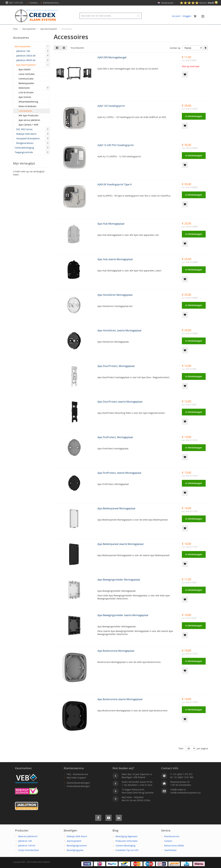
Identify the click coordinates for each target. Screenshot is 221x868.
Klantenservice (172, 843)
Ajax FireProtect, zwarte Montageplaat (119, 480)
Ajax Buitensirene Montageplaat (116, 658)
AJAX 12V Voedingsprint (111, 113)
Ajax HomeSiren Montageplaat (115, 302)
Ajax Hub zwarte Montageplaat (115, 266)
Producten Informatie (127, 848)
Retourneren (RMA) (174, 852)
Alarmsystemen (29, 36)
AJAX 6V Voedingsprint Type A (115, 191)
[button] (185, 81)
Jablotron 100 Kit (27, 852)
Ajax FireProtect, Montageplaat (115, 444)
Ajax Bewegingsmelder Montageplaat (119, 586)
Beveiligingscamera (77, 852)
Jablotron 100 (25, 848)
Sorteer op (175, 55)
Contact (168, 848)
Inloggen (187, 16)
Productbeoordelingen (78, 793)
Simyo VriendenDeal (28, 857)
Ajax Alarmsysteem (49, 36)
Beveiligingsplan (75, 857)
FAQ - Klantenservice (77, 781)
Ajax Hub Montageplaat (111, 231)
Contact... (33, 3)
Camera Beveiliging (125, 852)
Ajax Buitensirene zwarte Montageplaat (120, 706)
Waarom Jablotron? (28, 843)
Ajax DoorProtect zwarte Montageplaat (120, 409)
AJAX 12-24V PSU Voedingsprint (116, 152)
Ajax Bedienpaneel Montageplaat (116, 515)
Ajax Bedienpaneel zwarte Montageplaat (121, 551)
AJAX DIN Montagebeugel (112, 64)
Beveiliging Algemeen (127, 843)
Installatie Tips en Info (127, 857)
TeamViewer (170, 857)
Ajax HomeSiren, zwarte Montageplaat (119, 337)
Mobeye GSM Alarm (77, 843)
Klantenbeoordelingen (78, 790)
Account (176, 16)
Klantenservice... (50, 3)
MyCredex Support (76, 784)
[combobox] (110, 16)
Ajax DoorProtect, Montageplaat (116, 373)
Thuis (16, 36)
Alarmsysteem (74, 848)
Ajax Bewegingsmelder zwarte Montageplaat (123, 622)
